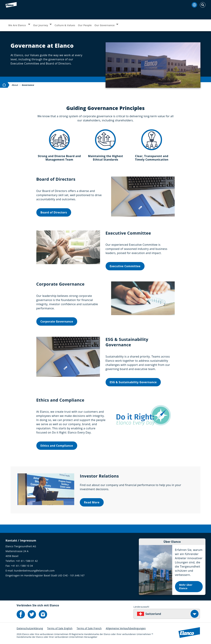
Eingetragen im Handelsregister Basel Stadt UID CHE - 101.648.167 (45, 575)
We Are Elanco (17, 25)
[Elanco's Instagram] (43, 614)
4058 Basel (12, 556)
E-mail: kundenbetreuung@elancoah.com (30, 571)
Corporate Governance (57, 321)
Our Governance (105, 25)
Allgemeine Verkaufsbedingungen (126, 628)
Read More (92, 502)
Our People (85, 25)
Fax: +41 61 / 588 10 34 (19, 566)
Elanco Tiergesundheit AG (21, 546)
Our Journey (41, 25)
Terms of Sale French (89, 628)
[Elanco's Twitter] (32, 614)
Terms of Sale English (60, 628)
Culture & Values (65, 25)
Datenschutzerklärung (30, 628)
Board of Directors (54, 212)
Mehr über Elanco (186, 587)
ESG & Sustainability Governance (133, 382)
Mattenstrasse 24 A (17, 551)
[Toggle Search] (203, 5)
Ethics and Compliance (57, 446)
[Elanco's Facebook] (21, 614)
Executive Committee (125, 266)
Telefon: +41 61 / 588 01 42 (22, 561)
